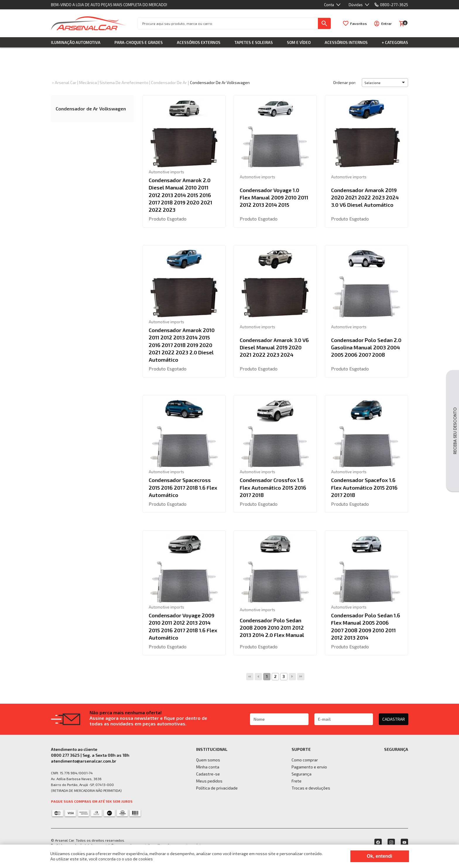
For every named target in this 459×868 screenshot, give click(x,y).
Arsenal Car (66, 82)
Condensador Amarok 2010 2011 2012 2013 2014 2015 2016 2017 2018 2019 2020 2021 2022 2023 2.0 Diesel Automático (182, 345)
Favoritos (358, 23)
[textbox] (228, 23)
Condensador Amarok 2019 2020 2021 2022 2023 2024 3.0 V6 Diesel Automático (365, 197)
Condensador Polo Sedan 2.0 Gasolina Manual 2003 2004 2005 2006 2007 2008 (366, 347)
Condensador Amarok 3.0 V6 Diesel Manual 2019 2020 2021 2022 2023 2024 (274, 347)
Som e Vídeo (299, 42)
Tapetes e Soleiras (254, 42)
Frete (297, 781)
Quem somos (208, 760)
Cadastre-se (208, 774)
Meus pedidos (209, 781)
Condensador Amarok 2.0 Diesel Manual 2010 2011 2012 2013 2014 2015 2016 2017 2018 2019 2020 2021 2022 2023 (180, 195)
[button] (385, 83)
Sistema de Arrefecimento (124, 82)
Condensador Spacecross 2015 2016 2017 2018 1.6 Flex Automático (183, 487)
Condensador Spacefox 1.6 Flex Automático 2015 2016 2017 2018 (364, 487)
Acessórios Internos (346, 42)
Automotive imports (166, 172)
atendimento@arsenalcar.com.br (84, 761)
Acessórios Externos (199, 42)
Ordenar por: (345, 82)
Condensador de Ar (169, 82)
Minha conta (208, 767)
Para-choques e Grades (139, 42)
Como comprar (305, 760)
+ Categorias (395, 42)
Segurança (302, 774)
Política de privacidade (217, 788)
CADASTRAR (394, 719)
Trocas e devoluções (311, 788)
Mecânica (88, 82)
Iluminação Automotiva (76, 42)
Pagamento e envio (309, 767)
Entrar (386, 23)
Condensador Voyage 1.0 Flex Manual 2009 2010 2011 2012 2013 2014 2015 (274, 197)
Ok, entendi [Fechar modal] (380, 856)
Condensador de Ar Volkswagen (220, 82)
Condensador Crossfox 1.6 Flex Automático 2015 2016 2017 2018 (273, 487)
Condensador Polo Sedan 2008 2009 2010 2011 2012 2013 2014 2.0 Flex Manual (272, 628)
